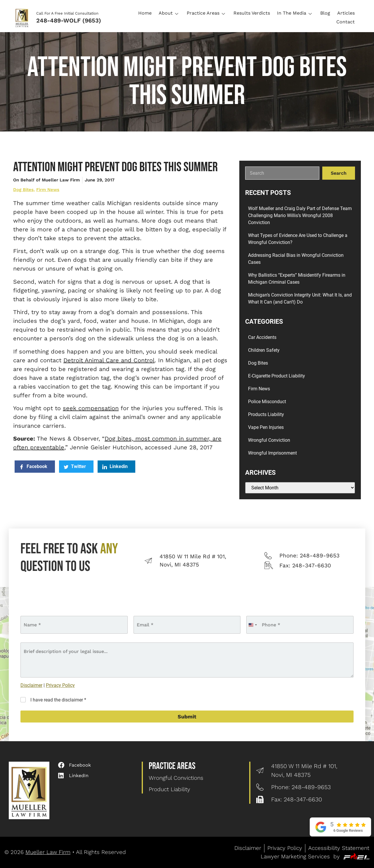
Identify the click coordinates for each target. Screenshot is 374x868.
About (169, 13)
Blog (325, 13)
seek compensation (91, 408)
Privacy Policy (60, 685)
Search (339, 173)
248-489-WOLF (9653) (69, 20)
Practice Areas (207, 13)
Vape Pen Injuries (266, 427)
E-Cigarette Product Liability (277, 376)
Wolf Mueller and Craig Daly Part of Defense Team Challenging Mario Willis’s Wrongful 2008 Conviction (300, 215)
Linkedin (115, 466)
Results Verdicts (252, 13)
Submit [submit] (187, 717)
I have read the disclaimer (58, 700)
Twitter (75, 466)
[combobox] (252, 625)
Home (145, 13)
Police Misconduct (267, 402)
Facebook (33, 466)
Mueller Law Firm (48, 852)
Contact (346, 22)
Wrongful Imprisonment (272, 453)
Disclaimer (31, 685)
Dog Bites (23, 190)
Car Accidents (262, 337)
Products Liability (266, 414)
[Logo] (24, 17)
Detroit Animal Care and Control (109, 360)
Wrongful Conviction (269, 440)
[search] (282, 173)
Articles (346, 13)
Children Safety (264, 350)
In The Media (295, 13)
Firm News (48, 190)
